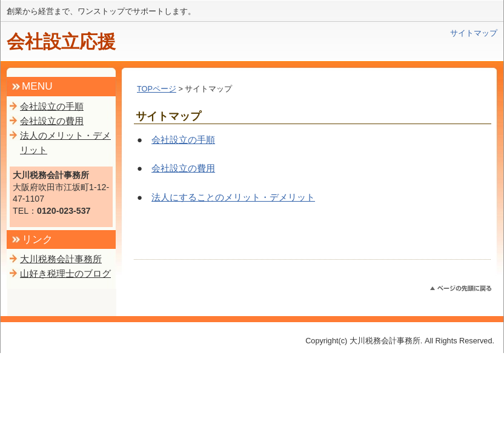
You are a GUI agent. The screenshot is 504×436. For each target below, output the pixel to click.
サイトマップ (474, 33)
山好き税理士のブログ (65, 273)
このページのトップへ (461, 289)
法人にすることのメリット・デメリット (233, 197)
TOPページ (157, 89)
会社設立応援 (61, 41)
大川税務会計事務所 (61, 259)
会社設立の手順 (183, 140)
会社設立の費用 (183, 168)
